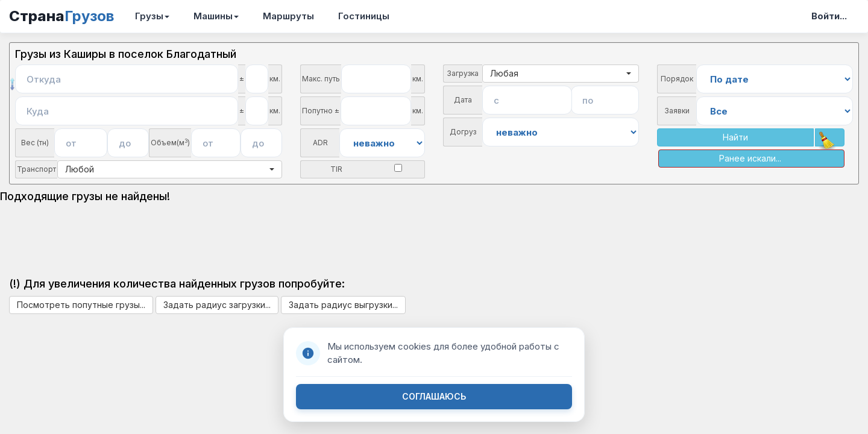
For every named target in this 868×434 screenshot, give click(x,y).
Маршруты (288, 16)
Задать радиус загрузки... (217, 305)
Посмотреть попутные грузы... (81, 305)
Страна (61, 16)
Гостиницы (364, 16)
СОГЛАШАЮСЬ (434, 396)
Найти (735, 137)
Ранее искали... (750, 158)
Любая (561, 73)
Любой (170, 169)
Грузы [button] (152, 16)
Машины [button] (216, 16)
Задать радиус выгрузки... (343, 305)
